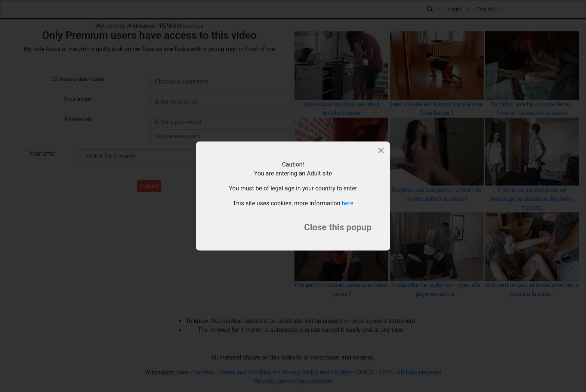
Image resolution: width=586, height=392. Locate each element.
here (348, 203)
